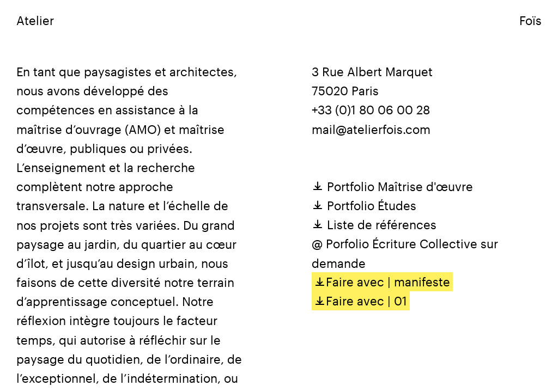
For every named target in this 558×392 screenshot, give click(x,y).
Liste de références (374, 224)
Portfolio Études (364, 205)
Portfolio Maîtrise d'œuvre (392, 186)
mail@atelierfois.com (371, 129)
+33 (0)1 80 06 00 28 (371, 109)
